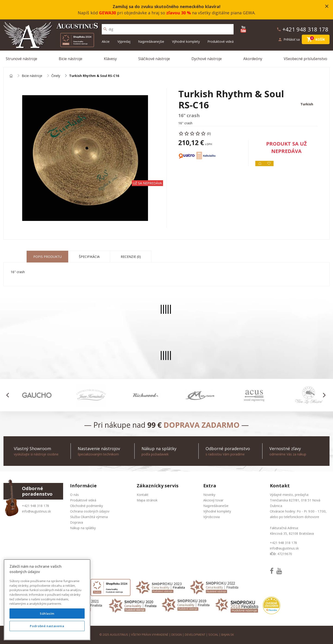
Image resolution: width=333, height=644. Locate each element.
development (195, 635)
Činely (56, 76)
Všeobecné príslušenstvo (305, 59)
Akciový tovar (213, 500)
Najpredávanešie (216, 506)
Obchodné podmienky (86, 506)
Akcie (106, 41)
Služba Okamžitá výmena (89, 517)
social (213, 635)
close (327, 6)
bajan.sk (228, 635)
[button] (9, 395)
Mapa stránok (147, 500)
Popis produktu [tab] (48, 257)
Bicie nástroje (71, 59)
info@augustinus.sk (36, 511)
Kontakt (143, 495)
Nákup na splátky (83, 528)
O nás (74, 495)
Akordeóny (253, 59)
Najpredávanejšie (151, 41)
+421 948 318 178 (35, 506)
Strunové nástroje (22, 59)
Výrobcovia (211, 517)
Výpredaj (124, 41)
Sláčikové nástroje (154, 59)
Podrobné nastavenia (47, 626)
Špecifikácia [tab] (89, 257)
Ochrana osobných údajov (90, 511)
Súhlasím (47, 613)
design (177, 635)
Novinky (209, 495)
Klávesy (110, 59)
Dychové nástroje (207, 59)
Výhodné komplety (186, 41)
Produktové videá (220, 41)
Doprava (77, 522)
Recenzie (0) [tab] (131, 257)
